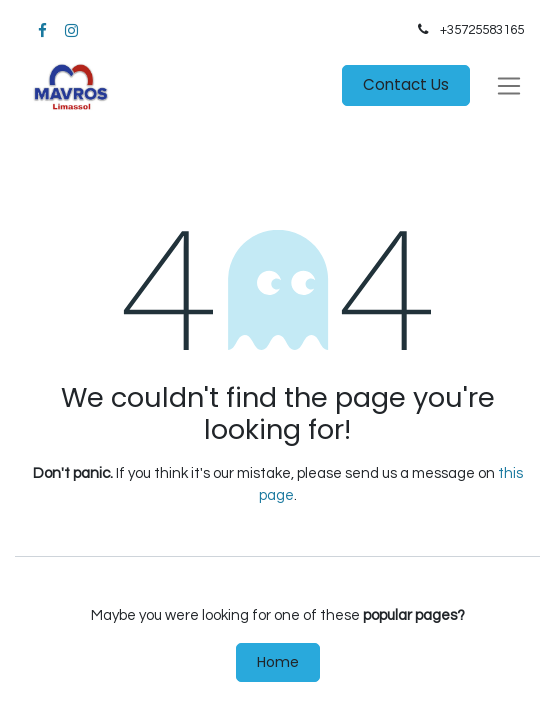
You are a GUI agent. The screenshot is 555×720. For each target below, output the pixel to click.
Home (278, 662)
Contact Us (406, 84)
